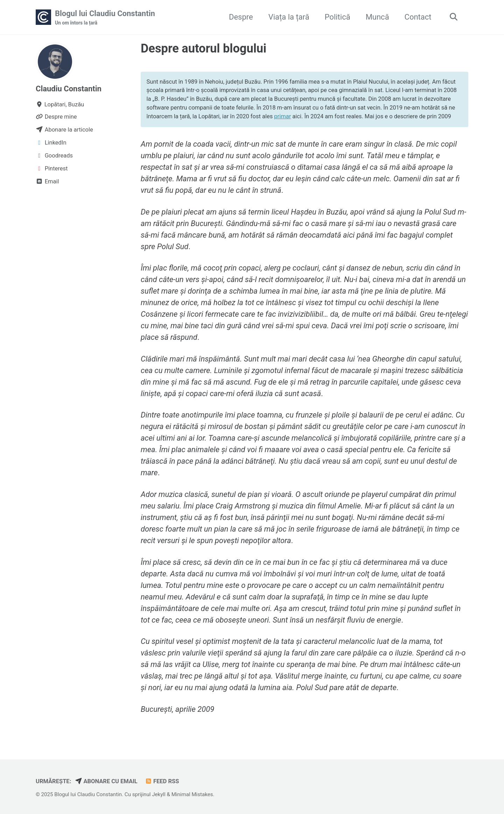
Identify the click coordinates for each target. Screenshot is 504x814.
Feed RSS (162, 781)
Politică (338, 17)
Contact (418, 17)
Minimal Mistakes (192, 794)
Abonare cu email (106, 781)
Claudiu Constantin (69, 89)
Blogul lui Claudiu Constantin (105, 18)
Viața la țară (289, 17)
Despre (241, 17)
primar (282, 116)
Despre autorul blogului (204, 48)
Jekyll (159, 794)
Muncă (377, 17)
